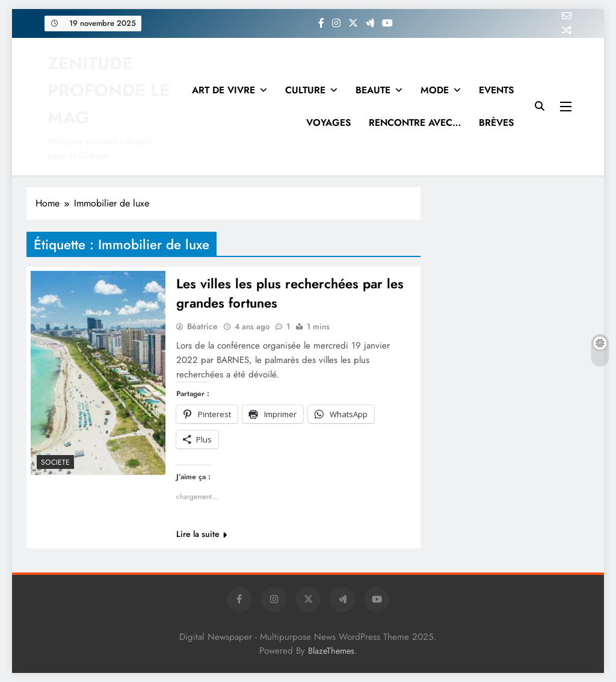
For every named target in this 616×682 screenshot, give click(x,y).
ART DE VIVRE (223, 90)
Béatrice (202, 326)
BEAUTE (373, 90)
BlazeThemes (331, 651)
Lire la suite (202, 534)
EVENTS (496, 90)
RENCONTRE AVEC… (415, 122)
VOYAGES (328, 122)
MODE (435, 90)
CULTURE (305, 90)
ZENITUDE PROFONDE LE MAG (109, 90)
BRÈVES (496, 122)
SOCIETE (55, 462)
